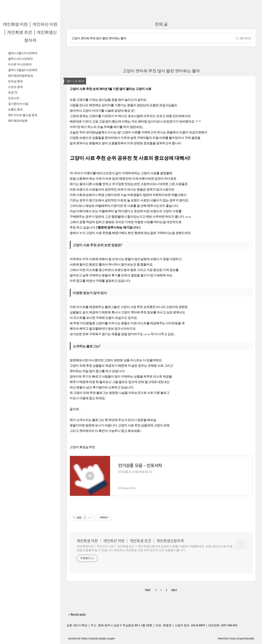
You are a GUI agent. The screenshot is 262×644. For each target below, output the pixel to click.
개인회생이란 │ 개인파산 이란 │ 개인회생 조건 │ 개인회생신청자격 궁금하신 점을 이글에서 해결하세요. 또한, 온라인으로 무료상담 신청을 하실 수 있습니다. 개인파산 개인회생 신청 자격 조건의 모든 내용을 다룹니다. (155, 548)
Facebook (93, 638)
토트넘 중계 (15, 202)
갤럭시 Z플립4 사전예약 (23, 191)
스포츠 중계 (15, 208)
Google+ (111, 638)
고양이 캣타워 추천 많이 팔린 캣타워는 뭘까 (99, 38)
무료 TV (13, 213)
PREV (148, 590)
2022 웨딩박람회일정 (21, 196)
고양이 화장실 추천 (82, 447)
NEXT (174, 590)
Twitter (84, 638)
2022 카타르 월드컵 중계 (23, 236)
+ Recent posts (77, 614)
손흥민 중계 (15, 230)
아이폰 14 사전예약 (20, 185)
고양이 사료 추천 (97, 233)
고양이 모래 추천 (81, 366)
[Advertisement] (30, 105)
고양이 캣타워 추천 (134, 312)
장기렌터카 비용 (18, 224)
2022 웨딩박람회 (18, 241)
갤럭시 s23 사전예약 (20, 179)
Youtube (102, 638)
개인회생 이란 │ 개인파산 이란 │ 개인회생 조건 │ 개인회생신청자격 (30, 32)
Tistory (232, 638)
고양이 (81, 100)
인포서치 (14, 219)
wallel (251, 638)
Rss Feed (72, 638)
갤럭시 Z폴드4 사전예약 (23, 174)
